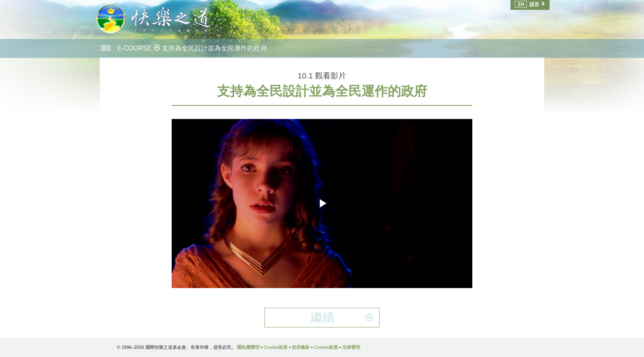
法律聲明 (351, 347)
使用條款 (301, 347)
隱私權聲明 (248, 347)
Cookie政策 (276, 347)
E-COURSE (135, 48)
